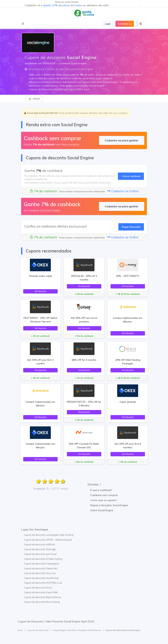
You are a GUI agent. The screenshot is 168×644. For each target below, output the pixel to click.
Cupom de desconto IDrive (38, 588)
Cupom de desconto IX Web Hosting (43, 559)
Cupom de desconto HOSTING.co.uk (43, 583)
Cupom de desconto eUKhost (39, 544)
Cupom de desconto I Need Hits (41, 568)
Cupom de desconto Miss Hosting (42, 602)
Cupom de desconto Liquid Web (41, 592)
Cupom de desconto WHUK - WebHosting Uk (48, 540)
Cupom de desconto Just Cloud (40, 554)
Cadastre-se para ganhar (122, 140)
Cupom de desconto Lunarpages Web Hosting (49, 535)
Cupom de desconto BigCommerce (43, 597)
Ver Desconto (40, 291)
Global (34, 99)
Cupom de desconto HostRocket (41, 578)
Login (108, 24)
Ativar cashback (131, 176)
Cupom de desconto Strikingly (40, 549)
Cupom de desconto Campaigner (42, 564)
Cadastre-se (125, 24)
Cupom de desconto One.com (40, 573)
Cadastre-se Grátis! (123, 191)
